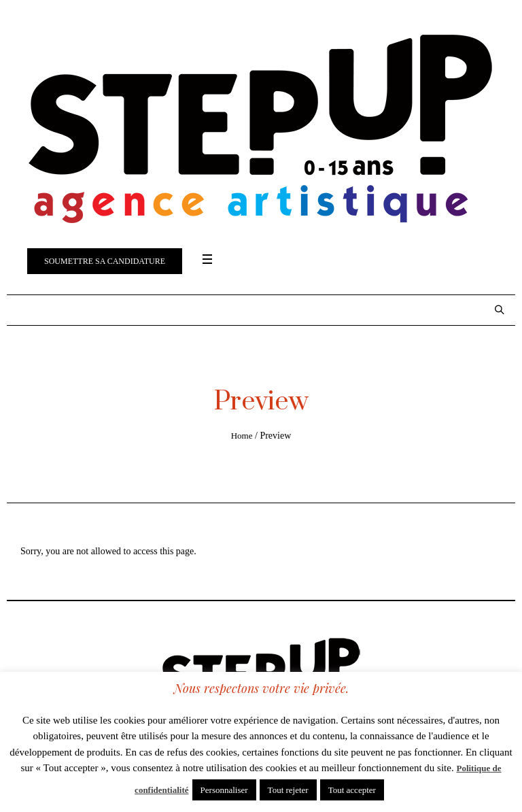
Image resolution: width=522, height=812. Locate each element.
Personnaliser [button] (224, 790)
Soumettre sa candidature (105, 261)
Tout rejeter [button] (288, 790)
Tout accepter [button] (352, 790)
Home (242, 436)
